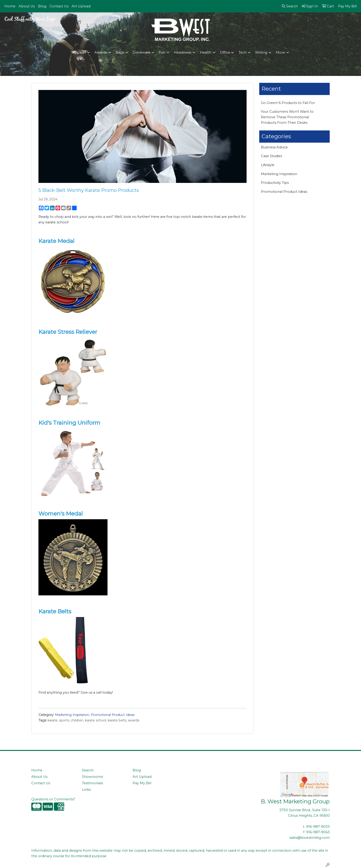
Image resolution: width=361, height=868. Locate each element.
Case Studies (271, 156)
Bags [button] (120, 52)
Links (86, 790)
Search (88, 770)
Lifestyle (268, 165)
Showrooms (92, 777)
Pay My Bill (142, 783)
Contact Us (59, 6)
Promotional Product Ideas (113, 715)
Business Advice (274, 147)
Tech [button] (243, 52)
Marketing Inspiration (72, 715)
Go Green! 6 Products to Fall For (288, 103)
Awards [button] (101, 52)
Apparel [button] (79, 52)
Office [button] (225, 52)
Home (10, 6)
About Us (27, 6)
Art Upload (81, 6)
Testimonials (92, 783)
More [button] (280, 52)
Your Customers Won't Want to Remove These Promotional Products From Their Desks (287, 117)
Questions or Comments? (53, 799)
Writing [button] (261, 52)
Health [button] (206, 52)
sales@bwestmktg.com (310, 838)
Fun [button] (162, 52)
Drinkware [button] (141, 52)
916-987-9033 (318, 827)
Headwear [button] (183, 52)
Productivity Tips (275, 183)
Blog (42, 6)
